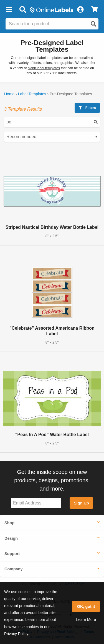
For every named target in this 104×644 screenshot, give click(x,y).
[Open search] (93, 24)
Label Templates (32, 94)
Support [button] (12, 554)
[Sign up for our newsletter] (36, 503)
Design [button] (11, 538)
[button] (9, 10)
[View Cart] (94, 10)
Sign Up (81, 503)
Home (9, 94)
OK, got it (86, 606)
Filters (87, 108)
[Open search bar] (23, 10)
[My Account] (80, 10)
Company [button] (14, 569)
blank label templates (44, 68)
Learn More (86, 620)
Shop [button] (9, 523)
